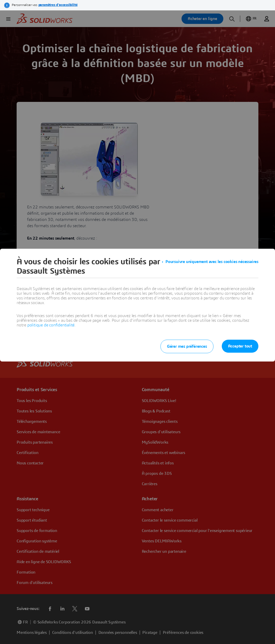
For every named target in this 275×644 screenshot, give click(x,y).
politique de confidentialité (51, 325)
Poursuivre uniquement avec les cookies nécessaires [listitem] (212, 262)
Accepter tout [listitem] (240, 346)
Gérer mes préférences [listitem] (187, 346)
